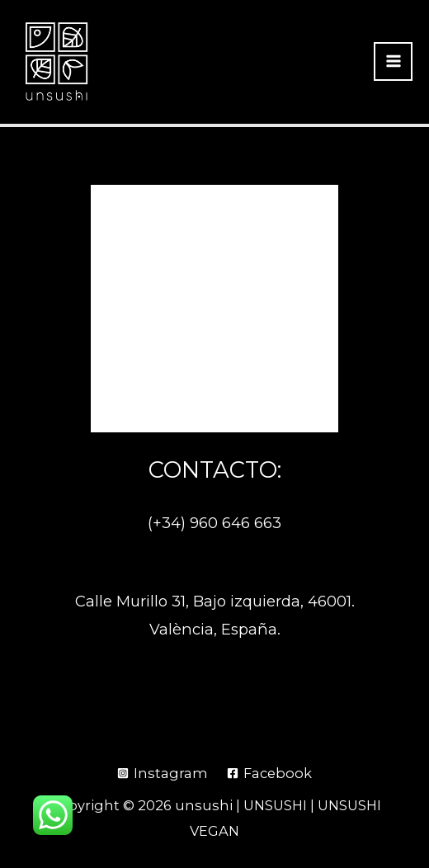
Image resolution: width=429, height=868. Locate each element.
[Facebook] (269, 773)
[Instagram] (163, 773)
